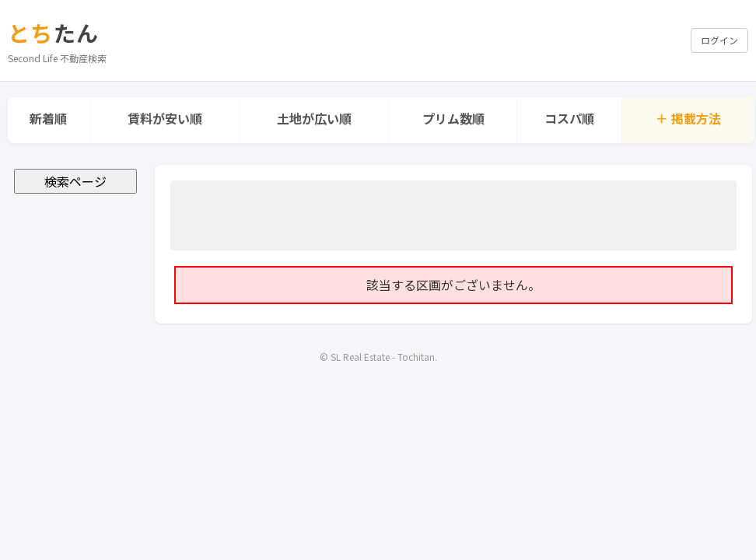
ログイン (719, 40)
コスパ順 (569, 118)
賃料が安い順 (165, 118)
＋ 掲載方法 (688, 118)
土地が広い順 (314, 118)
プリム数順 (453, 118)
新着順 (48, 118)
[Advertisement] (453, 215)
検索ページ (75, 181)
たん (54, 33)
